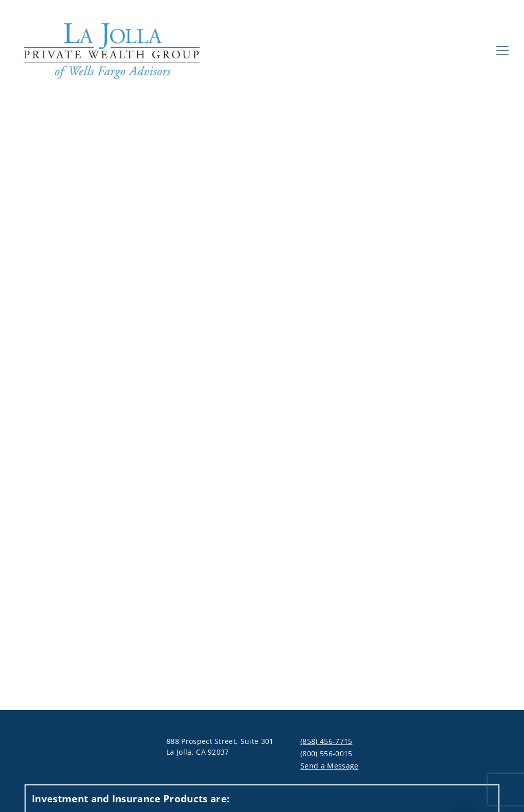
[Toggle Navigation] (503, 51)
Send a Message (329, 766)
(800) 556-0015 (326, 753)
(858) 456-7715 (326, 741)
